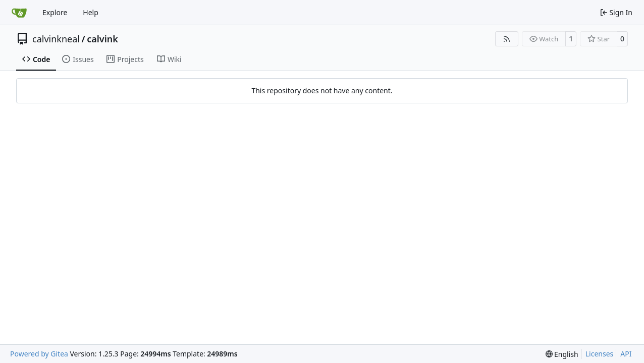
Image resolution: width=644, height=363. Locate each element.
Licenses (600, 354)
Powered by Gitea (39, 354)
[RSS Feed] (507, 39)
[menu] (562, 354)
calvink (102, 39)
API (626, 354)
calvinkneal (56, 39)
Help (91, 12)
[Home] (19, 13)
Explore (55, 12)
